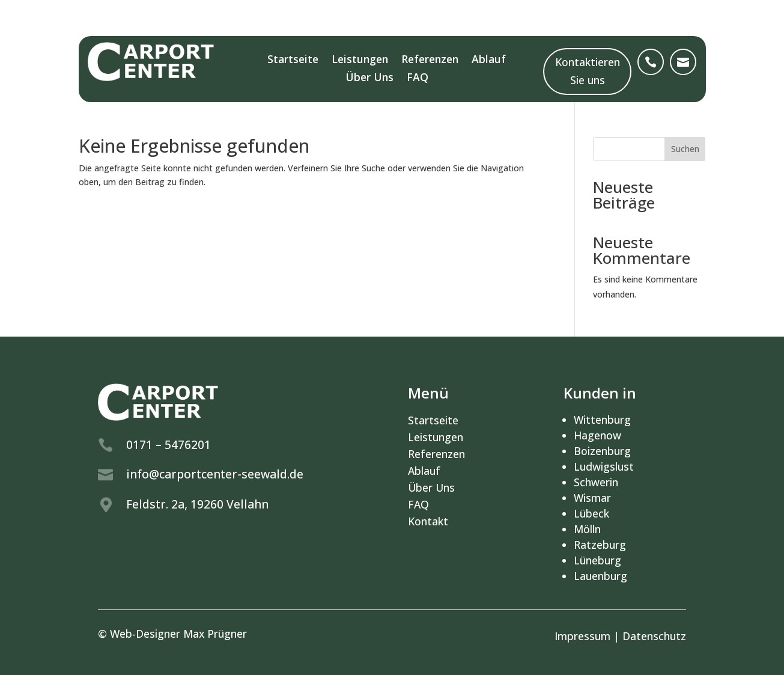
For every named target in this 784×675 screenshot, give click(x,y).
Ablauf (489, 60)
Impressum (582, 636)
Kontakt (428, 521)
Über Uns (369, 78)
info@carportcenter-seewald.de (215, 474)
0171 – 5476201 (169, 444)
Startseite (293, 60)
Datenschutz (654, 636)
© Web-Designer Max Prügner (172, 634)
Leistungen (360, 60)
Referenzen (430, 60)
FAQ (418, 78)
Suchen (685, 149)
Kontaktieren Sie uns (588, 71)
